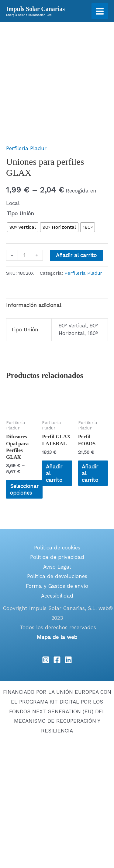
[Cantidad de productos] (24, 255)
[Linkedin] (68, 660)
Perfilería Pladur (26, 148)
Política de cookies (57, 548)
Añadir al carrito (76, 255)
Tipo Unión (20, 213)
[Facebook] (57, 660)
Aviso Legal (57, 567)
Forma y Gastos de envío (57, 586)
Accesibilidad (57, 596)
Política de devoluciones (57, 576)
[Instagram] (46, 660)
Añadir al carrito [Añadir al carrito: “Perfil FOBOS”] (90, 473)
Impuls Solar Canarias (35, 9)
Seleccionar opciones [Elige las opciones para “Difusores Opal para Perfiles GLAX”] (24, 489)
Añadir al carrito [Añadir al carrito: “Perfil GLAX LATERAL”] (54, 473)
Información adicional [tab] (34, 305)
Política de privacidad (57, 557)
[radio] (23, 227)
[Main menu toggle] (100, 11)
